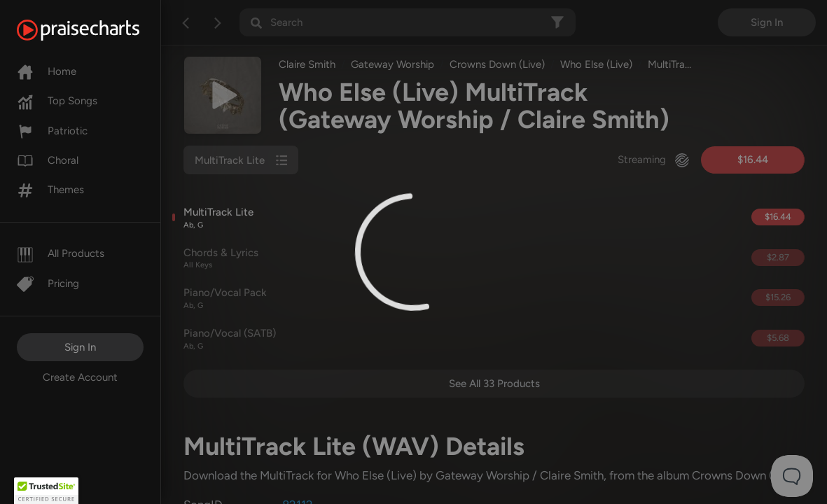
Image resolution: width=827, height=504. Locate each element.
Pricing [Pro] (48, 283)
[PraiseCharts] (96, 30)
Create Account (80, 377)
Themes (50, 190)
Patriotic (52, 131)
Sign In (80, 347)
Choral (48, 160)
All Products (61, 253)
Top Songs (57, 101)
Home (47, 71)
